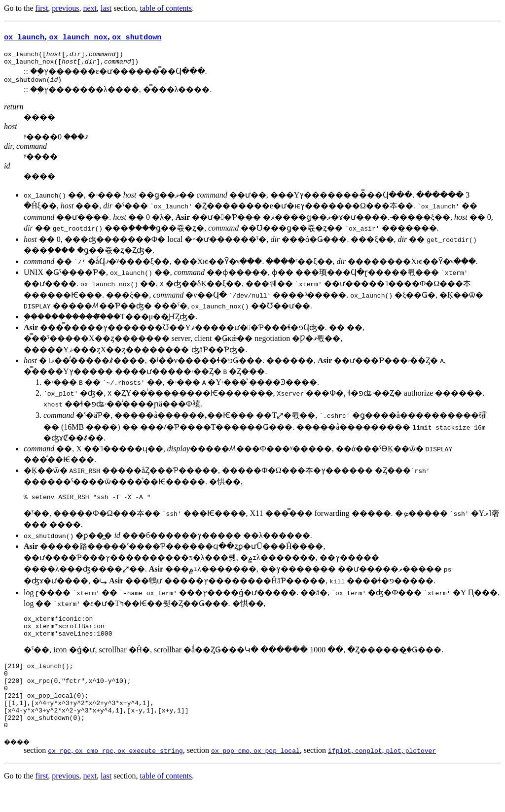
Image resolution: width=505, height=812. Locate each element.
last (106, 8)
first (42, 8)
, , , (382, 774)
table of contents (166, 8)
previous (65, 8)
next (90, 8)
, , (83, 36)
